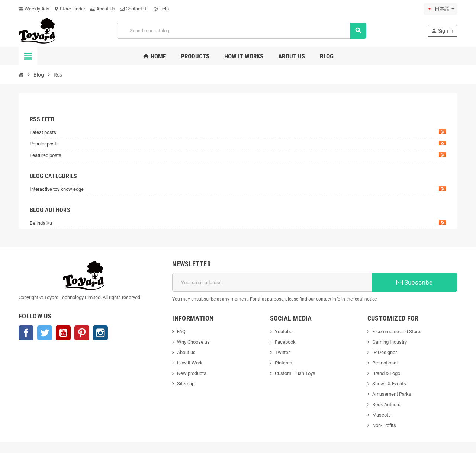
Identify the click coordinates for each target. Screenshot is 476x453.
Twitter (45, 333)
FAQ (181, 332)
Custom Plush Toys (295, 373)
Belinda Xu (238, 223)
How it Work (190, 363)
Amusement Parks (392, 394)
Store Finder (70, 9)
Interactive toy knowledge (238, 189)
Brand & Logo (386, 373)
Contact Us (134, 9)
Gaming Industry (390, 342)
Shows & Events (389, 384)
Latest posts (238, 132)
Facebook (26, 333)
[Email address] (272, 282)
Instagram (100, 333)
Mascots (382, 415)
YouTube (63, 333)
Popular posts (238, 144)
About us (186, 352)
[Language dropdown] (440, 9)
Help (161, 9)
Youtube (284, 332)
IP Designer (385, 352)
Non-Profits (384, 425)
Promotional (385, 363)
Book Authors (386, 404)
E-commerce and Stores (398, 332)
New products (192, 373)
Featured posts (238, 155)
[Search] (241, 31)
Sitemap (186, 384)
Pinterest (82, 333)
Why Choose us (193, 342)
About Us (102, 9)
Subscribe (414, 282)
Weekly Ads (34, 9)
